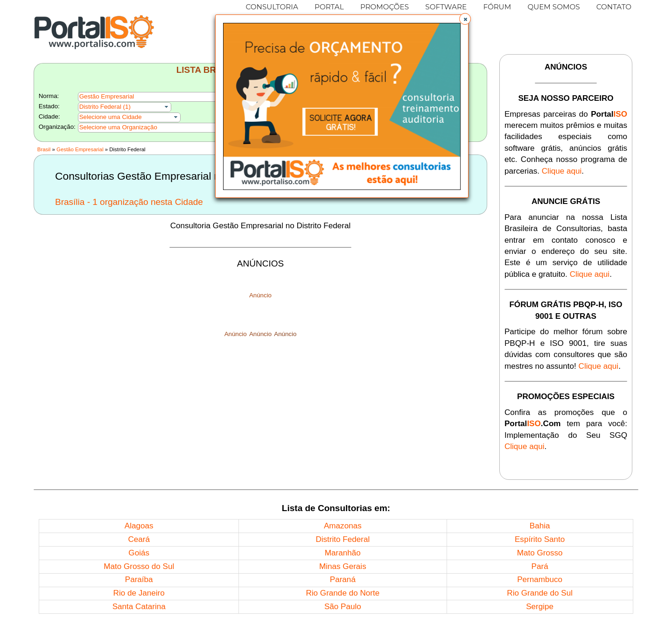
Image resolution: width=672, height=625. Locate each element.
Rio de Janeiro (139, 593)
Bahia (540, 526)
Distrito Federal (343, 539)
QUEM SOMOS (553, 7)
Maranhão (343, 553)
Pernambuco (540, 579)
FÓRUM (497, 7)
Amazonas (343, 526)
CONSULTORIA (272, 7)
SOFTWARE (446, 7)
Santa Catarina (139, 607)
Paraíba (139, 579)
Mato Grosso (540, 553)
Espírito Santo (540, 539)
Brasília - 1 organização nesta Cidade (129, 202)
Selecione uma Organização (118, 127)
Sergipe (540, 607)
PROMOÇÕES (385, 7)
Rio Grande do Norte (343, 593)
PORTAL (329, 7)
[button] (465, 19)
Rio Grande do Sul (540, 593)
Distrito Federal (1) (105, 107)
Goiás (139, 553)
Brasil (44, 149)
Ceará (139, 539)
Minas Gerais (343, 566)
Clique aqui (562, 171)
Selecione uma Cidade (111, 117)
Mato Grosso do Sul (139, 566)
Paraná (343, 579)
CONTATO (614, 7)
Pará (540, 566)
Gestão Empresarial (80, 149)
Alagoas (139, 526)
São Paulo (343, 607)
